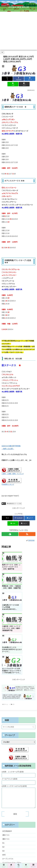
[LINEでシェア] (13, 84)
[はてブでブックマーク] (30, 79)
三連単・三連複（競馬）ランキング (13, 474)
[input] (18, 659)
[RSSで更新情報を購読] (27, 534)
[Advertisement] (18, 31)
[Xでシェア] (7, 79)
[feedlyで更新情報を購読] (10, 534)
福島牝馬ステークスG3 (14, 504)
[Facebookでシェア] (18, 79)
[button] (24, 84)
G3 (4, 504)
